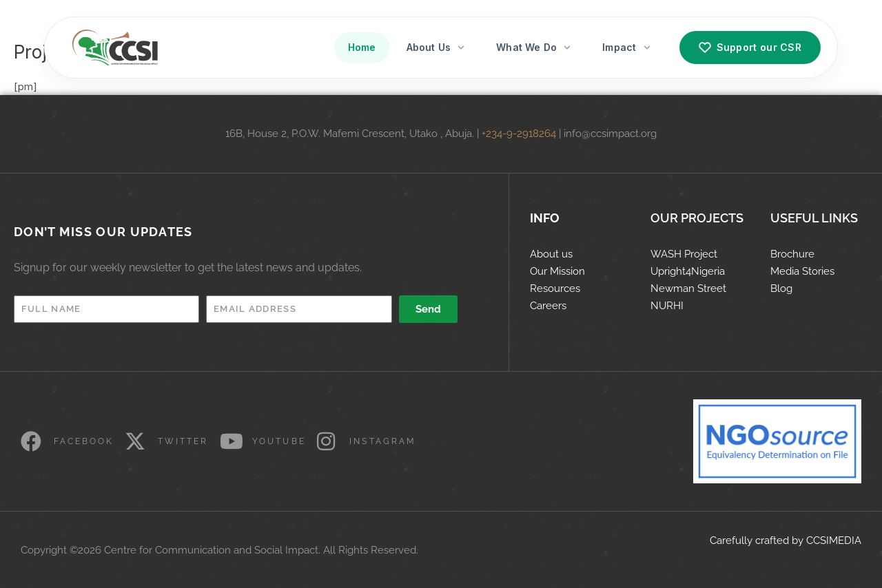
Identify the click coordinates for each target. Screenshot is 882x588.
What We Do (534, 47)
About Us (437, 47)
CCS (816, 540)
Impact (627, 47)
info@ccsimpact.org (610, 134)
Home (362, 47)
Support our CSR (750, 48)
